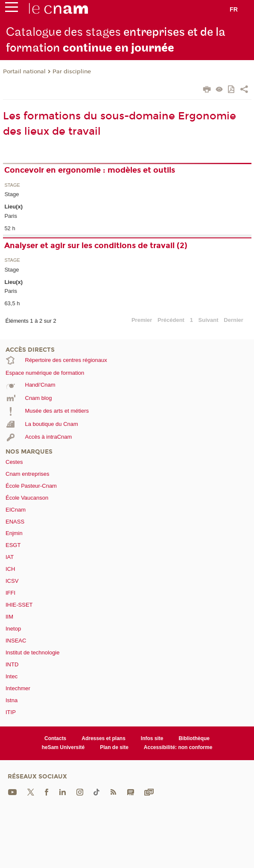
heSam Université (63, 747)
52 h (10, 228)
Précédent (171, 320)
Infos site (152, 738)
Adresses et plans (104, 738)
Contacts (55, 738)
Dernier (234, 320)
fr (234, 9)
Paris (11, 216)
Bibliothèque (194, 738)
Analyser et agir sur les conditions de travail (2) (96, 246)
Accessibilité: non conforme (178, 747)
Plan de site (114, 747)
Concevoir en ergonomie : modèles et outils (90, 170)
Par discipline (72, 72)
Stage (12, 185)
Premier (142, 320)
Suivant (209, 320)
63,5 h (12, 303)
